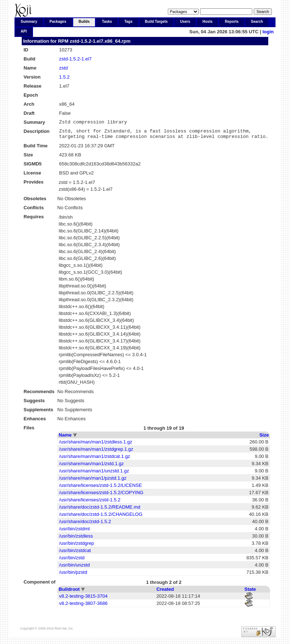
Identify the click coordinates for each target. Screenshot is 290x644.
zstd (63, 68)
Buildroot (69, 592)
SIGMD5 (33, 167)
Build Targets (156, 22)
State (250, 592)
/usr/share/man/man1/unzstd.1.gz (94, 474)
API (24, 31)
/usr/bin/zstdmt (74, 532)
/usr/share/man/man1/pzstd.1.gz (93, 481)
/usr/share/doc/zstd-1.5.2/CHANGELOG (101, 517)
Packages (58, 22)
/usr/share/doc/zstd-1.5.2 (85, 525)
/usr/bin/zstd (72, 561)
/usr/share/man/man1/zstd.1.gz (91, 467)
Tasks (107, 22)
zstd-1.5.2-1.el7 (75, 59)
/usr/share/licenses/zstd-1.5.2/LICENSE (100, 489)
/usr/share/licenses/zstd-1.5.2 (90, 503)
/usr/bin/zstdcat (75, 554)
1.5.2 (64, 77)
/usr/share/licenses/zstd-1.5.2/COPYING (101, 496)
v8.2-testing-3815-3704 (83, 599)
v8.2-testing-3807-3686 (83, 607)
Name (65, 438)
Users (185, 22)
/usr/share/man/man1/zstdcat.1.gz (95, 460)
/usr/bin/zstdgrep (76, 546)
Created (165, 592)
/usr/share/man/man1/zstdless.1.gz (96, 445)
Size (264, 438)
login (268, 32)
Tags (129, 22)
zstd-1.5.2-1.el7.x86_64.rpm (100, 41)
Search (257, 22)
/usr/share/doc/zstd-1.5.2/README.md (100, 510)
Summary (29, 22)
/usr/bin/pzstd (73, 575)
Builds (84, 22)
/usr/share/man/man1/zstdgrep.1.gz (96, 452)
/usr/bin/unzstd (74, 568)
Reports (232, 22)
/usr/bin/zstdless (76, 539)
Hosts (208, 22)
